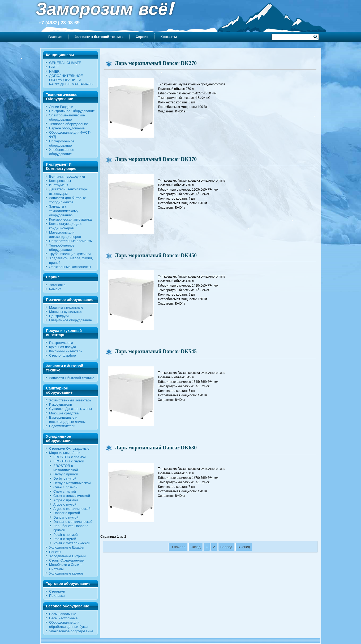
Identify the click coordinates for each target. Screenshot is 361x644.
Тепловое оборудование (69, 124)
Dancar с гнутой (66, 517)
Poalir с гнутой (65, 539)
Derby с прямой (66, 474)
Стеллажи (57, 591)
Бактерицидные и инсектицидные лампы (67, 420)
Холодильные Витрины (68, 556)
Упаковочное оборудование (71, 631)
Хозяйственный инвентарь (70, 400)
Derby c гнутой (65, 478)
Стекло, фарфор (63, 355)
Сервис (142, 37)
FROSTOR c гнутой (69, 461)
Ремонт (55, 289)
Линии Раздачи (61, 107)
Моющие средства (64, 413)
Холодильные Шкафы (67, 547)
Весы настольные (63, 618)
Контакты (169, 37)
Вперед (226, 547)
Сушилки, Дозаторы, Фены (70, 409)
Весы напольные (63, 614)
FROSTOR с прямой (70, 457)
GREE (54, 67)
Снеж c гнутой (65, 491)
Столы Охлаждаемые (66, 560)
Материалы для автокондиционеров (65, 235)
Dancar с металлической (73, 522)
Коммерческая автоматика (70, 219)
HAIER (54, 71)
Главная (55, 37)
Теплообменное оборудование (62, 247)
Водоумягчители (62, 426)
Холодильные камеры (67, 573)
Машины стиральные (66, 307)
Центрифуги (59, 316)
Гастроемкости (61, 343)
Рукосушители (61, 404)
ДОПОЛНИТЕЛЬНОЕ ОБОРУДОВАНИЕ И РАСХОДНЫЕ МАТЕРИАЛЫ (71, 80)
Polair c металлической (72, 543)
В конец (244, 547)
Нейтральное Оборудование (72, 111)
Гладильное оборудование (70, 320)
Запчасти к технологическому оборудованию (64, 211)
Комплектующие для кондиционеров (66, 226)
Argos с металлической (72, 509)
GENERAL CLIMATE (65, 63)
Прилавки (57, 596)
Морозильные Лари (65, 453)
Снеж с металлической (72, 496)
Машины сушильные (66, 312)
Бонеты (55, 552)
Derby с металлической (72, 483)
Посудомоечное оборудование (62, 143)
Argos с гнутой (65, 504)
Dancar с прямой (67, 513)
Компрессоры (60, 181)
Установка (57, 285)
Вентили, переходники (67, 176)
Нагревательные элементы (71, 241)
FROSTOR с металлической (66, 468)
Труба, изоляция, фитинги (70, 254)
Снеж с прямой (65, 487)
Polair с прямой (66, 535)
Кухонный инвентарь (66, 351)
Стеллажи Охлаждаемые (69, 448)
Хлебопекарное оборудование (62, 152)
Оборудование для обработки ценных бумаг (69, 625)
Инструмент (59, 185)
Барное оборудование (67, 128)
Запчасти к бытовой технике (99, 37)
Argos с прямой (66, 500)
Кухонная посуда (63, 347)
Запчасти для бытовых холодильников (67, 200)
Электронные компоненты (70, 267)
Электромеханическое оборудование (67, 117)
